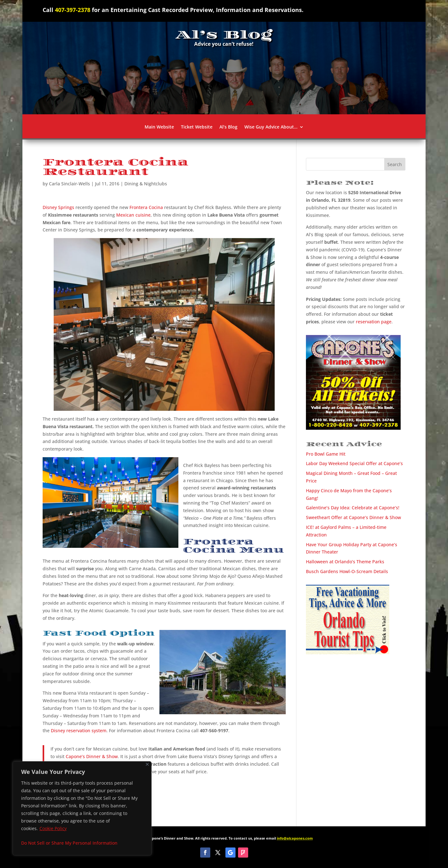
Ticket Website (197, 127)
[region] (82, 808)
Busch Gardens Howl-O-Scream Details (347, 571)
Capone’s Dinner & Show (92, 756)
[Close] (147, 764)
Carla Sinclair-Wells (69, 184)
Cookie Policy (53, 828)
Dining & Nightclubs (146, 184)
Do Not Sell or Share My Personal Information (69, 843)
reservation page (374, 322)
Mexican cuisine (133, 215)
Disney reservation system (79, 730)
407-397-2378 (73, 10)
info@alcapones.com (295, 838)
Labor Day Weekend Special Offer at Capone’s (354, 463)
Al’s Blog (228, 127)
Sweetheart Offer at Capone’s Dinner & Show (353, 517)
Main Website (159, 127)
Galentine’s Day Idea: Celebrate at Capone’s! (353, 508)
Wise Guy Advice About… (271, 127)
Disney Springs (58, 207)
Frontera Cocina (146, 207)
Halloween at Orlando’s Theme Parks (345, 562)
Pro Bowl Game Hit (326, 454)
